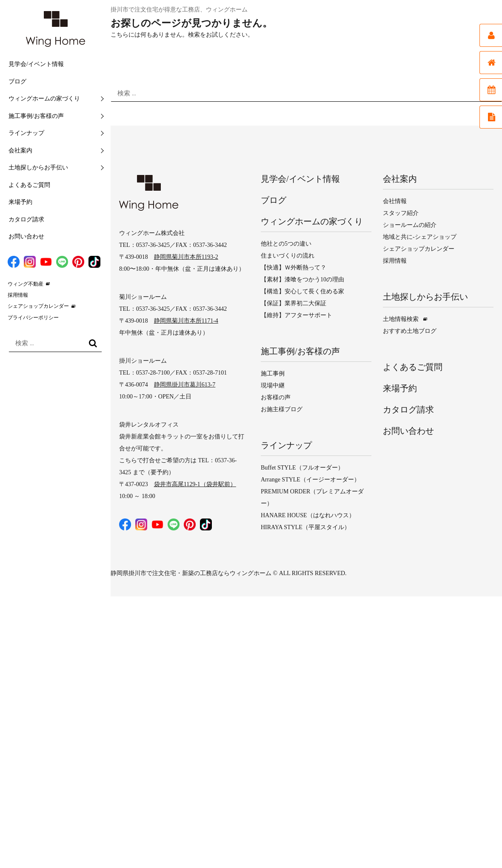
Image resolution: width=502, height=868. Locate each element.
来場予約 (20, 202)
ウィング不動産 (26, 284)
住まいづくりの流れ (288, 256)
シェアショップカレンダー (38, 306)
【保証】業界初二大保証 (294, 303)
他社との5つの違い (286, 244)
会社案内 (20, 150)
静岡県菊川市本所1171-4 (186, 321)
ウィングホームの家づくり (44, 99)
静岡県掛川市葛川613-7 (185, 385)
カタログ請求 (26, 219)
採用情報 (18, 295)
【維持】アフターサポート (297, 315)
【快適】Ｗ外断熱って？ (294, 268)
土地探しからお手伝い (38, 168)
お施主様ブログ (282, 409)
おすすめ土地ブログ (410, 331)
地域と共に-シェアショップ (420, 237)
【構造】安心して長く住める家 (302, 291)
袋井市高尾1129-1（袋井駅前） (195, 484)
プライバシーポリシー (33, 318)
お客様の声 (276, 397)
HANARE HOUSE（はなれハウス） (308, 515)
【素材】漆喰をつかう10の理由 (302, 279)
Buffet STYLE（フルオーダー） (302, 468)
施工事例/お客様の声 (36, 116)
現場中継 (273, 385)
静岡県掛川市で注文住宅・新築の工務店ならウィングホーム (191, 573)
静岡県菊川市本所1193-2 (186, 257)
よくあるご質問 (29, 185)
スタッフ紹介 (401, 213)
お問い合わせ (26, 236)
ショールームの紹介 (410, 225)
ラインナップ (26, 133)
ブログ (17, 82)
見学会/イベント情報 (36, 64)
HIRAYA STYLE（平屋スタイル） (305, 527)
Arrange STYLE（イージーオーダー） (310, 480)
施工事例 (273, 374)
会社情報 (395, 201)
